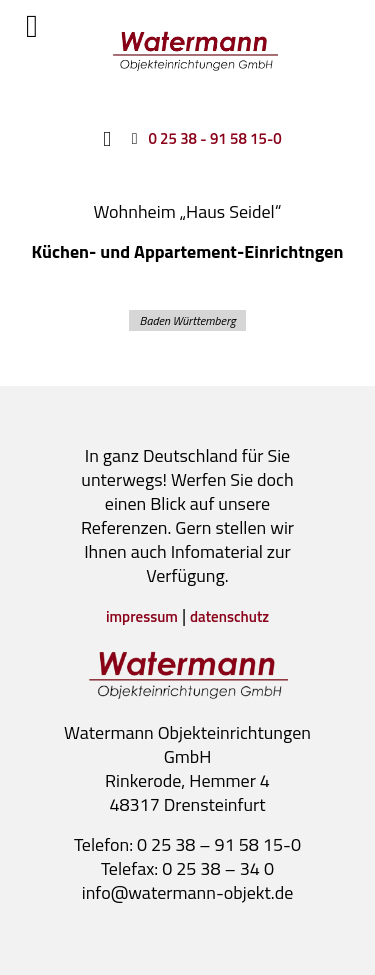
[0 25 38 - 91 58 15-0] (202, 138)
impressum (142, 616)
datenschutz (229, 616)
